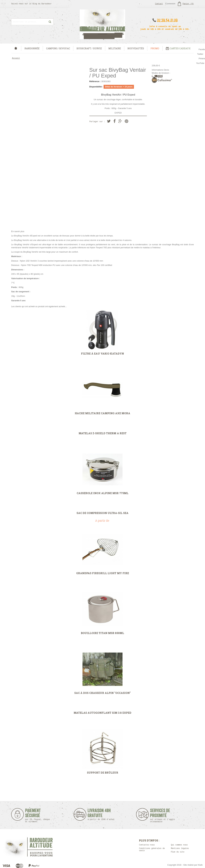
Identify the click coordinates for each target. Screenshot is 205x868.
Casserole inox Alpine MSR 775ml (103, 493)
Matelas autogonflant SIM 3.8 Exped (102, 713)
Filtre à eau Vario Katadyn (102, 354)
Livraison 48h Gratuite (99, 814)
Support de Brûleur (103, 773)
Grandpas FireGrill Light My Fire (103, 573)
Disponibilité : (96, 87)
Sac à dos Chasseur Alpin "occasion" (102, 693)
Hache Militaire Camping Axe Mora (102, 413)
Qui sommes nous (179, 845)
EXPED (118, 113)
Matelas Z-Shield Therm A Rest (103, 433)
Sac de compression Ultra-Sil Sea (102, 513)
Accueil (16, 58)
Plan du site (178, 852)
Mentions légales (180, 849)
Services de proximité (164, 816)
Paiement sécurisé (38, 816)
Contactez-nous (147, 845)
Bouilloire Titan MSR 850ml (102, 633)
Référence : (95, 81)
